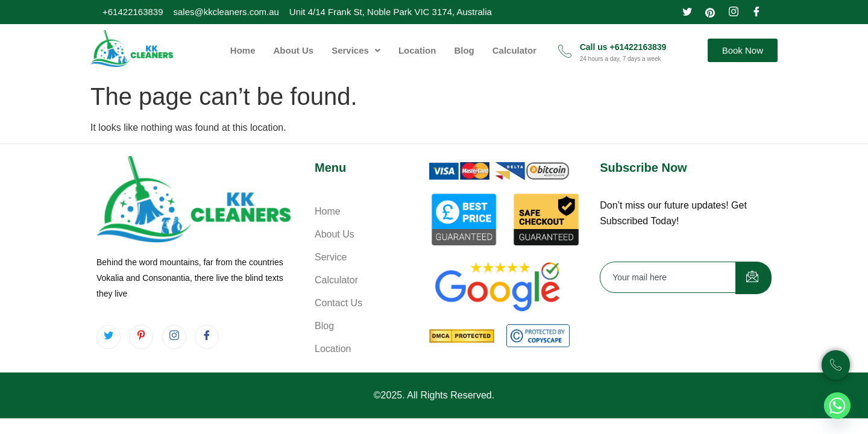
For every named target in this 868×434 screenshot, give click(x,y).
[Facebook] (756, 11)
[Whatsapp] (837, 406)
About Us (294, 50)
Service (331, 257)
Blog (464, 50)
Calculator (514, 50)
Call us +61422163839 (623, 47)
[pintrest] (141, 337)
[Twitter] (687, 11)
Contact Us (338, 303)
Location (417, 50)
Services (356, 50)
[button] (356, 50)
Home (243, 50)
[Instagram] (734, 11)
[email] (668, 277)
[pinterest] (710, 11)
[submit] (753, 278)
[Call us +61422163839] (565, 51)
